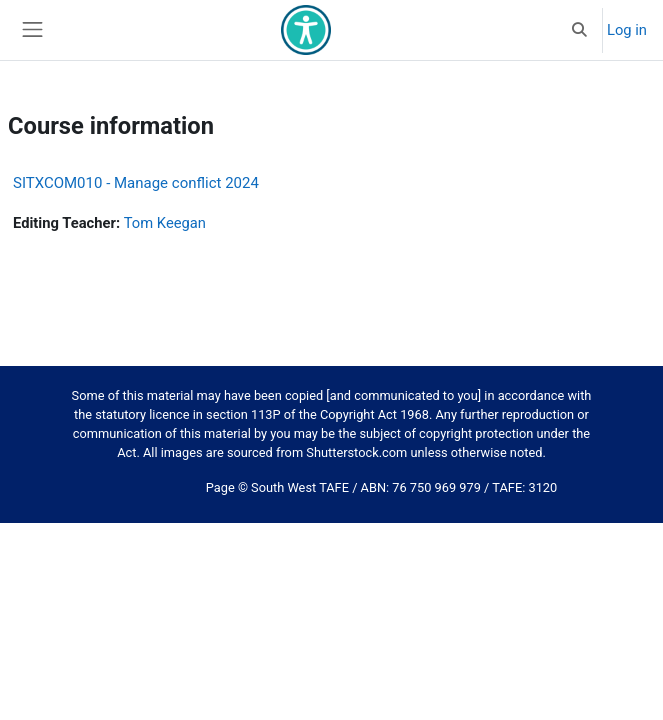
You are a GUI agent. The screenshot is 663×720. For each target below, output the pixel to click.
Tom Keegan (165, 223)
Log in (627, 30)
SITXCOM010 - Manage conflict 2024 (136, 183)
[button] (580, 30)
